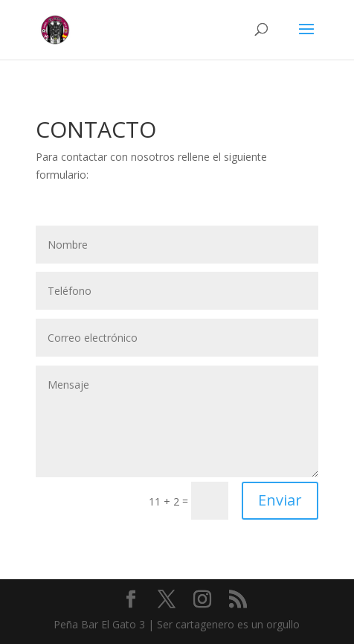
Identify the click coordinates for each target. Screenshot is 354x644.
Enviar (280, 500)
